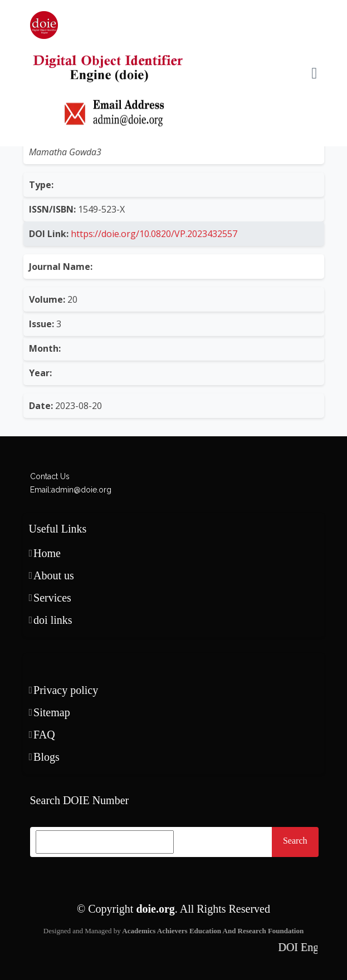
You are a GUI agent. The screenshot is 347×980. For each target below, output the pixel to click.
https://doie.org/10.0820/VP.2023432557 (153, 234)
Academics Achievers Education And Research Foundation (212, 931)
